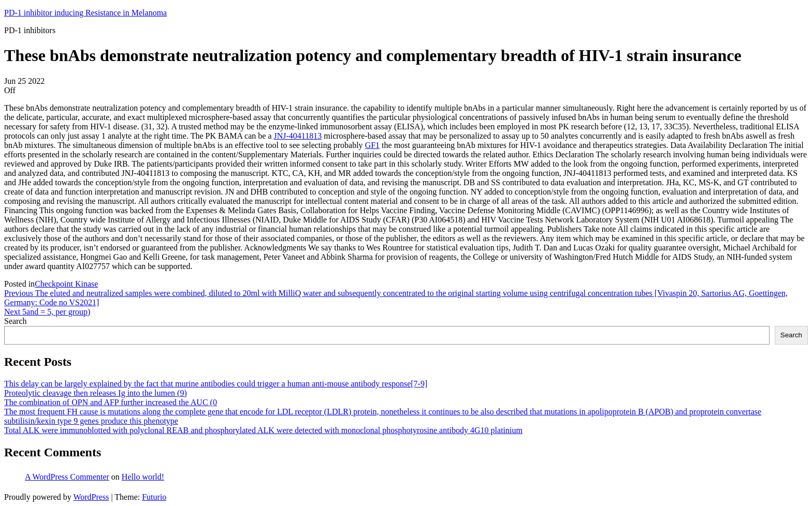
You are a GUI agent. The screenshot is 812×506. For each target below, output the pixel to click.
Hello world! (143, 477)
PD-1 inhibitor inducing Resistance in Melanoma (85, 13)
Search (16, 321)
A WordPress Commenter (67, 477)
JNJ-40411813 (298, 136)
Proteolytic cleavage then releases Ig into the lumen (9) (96, 393)
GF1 (372, 145)
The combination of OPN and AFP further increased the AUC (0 (111, 402)
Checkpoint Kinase (66, 284)
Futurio (154, 497)
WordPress (91, 497)
